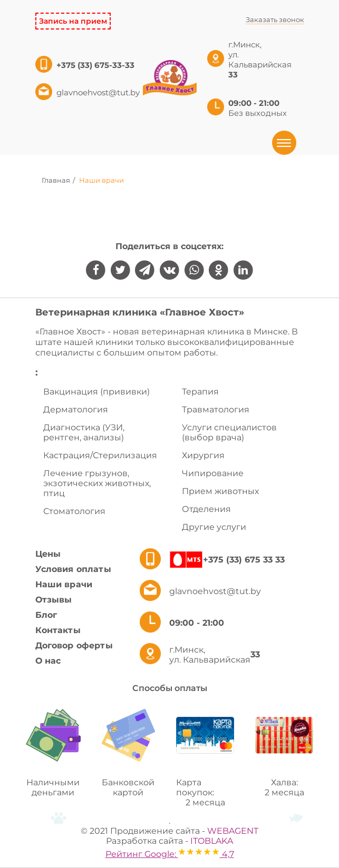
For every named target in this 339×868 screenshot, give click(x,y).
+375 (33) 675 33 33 (244, 560)
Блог (46, 615)
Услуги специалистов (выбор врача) (229, 432)
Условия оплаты (73, 569)
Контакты (58, 630)
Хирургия (203, 455)
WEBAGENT (233, 831)
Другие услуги (214, 527)
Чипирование (213, 473)
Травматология (216, 410)
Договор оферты (74, 645)
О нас (48, 661)
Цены (48, 554)
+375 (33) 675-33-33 (96, 65)
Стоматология (74, 511)
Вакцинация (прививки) (96, 392)
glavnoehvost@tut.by (98, 92)
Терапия (200, 392)
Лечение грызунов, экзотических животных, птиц (97, 483)
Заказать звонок (275, 19)
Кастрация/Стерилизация (100, 455)
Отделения (206, 509)
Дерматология (76, 410)
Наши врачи (64, 584)
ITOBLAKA (212, 841)
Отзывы (54, 600)
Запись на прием (73, 21)
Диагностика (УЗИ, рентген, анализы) (84, 432)
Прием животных (220, 491)
